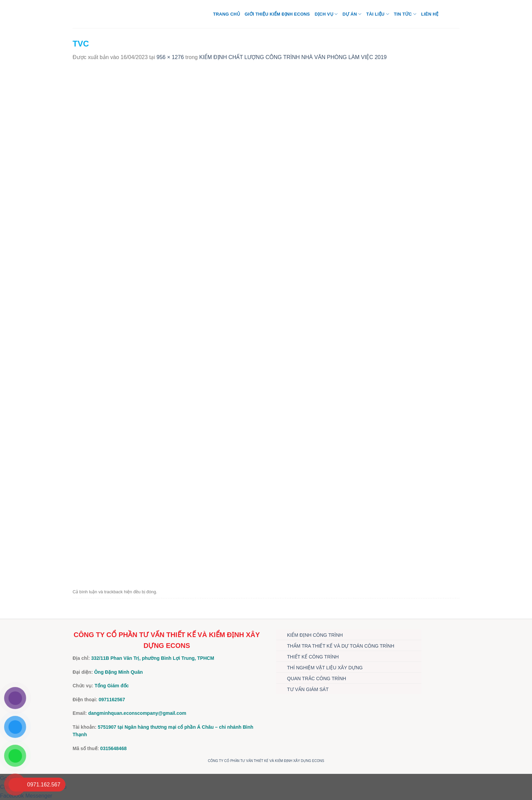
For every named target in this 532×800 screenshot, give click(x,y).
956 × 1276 (170, 57)
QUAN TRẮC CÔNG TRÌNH (317, 678)
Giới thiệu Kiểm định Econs (277, 14)
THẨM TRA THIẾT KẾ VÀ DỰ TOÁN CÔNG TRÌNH (341, 646)
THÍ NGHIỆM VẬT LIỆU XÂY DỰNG (325, 668)
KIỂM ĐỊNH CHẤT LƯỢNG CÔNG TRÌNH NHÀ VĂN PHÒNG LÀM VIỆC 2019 (293, 57)
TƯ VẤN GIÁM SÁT (308, 689)
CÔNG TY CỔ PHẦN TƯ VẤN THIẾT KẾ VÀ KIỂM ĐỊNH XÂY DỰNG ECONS (266, 761)
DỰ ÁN (352, 14)
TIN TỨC (405, 14)
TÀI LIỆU (377, 14)
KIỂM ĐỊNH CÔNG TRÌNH (315, 635)
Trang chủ (226, 14)
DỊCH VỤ (326, 14)
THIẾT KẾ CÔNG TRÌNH (313, 657)
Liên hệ (430, 14)
